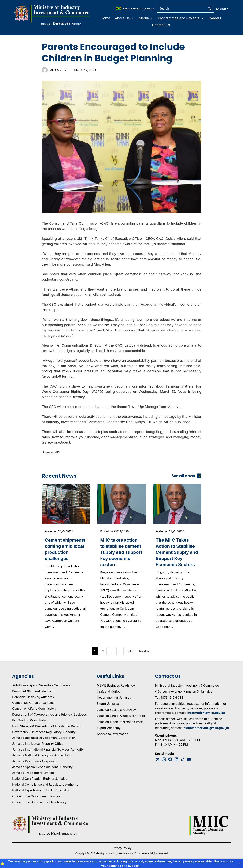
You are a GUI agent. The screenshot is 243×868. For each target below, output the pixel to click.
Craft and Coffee (109, 692)
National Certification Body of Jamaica (40, 780)
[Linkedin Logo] (177, 760)
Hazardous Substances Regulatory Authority (44, 733)
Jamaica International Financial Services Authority (48, 750)
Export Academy (109, 729)
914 (130, 652)
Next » (144, 652)
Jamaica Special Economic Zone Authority (42, 768)
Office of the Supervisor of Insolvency (39, 803)
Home (105, 18)
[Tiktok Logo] (183, 760)
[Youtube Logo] (189, 760)
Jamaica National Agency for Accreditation (43, 756)
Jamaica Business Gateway (116, 710)
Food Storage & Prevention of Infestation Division (47, 727)
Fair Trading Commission (30, 721)
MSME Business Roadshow (116, 686)
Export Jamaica (108, 704)
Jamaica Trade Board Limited (33, 774)
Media (146, 18)
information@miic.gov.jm (206, 713)
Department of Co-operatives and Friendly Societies (49, 715)
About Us (125, 18)
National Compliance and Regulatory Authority (45, 785)
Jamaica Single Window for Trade (121, 716)
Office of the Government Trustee (36, 797)
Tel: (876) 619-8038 (169, 698)
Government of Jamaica (114, 698)
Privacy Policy (122, 849)
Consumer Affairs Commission (34, 709)
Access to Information (112, 735)
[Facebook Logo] (170, 760)
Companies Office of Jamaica (33, 704)
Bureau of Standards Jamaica (33, 692)
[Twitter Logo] (158, 760)
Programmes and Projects (181, 18)
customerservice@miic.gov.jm (206, 729)
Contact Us (161, 25)
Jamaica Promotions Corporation (36, 762)
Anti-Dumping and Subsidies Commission (42, 686)
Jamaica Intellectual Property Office (38, 745)
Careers (215, 18)
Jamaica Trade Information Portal (121, 723)
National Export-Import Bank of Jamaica (41, 791)
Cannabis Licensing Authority (33, 698)
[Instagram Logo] (164, 760)
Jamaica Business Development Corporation (44, 739)
